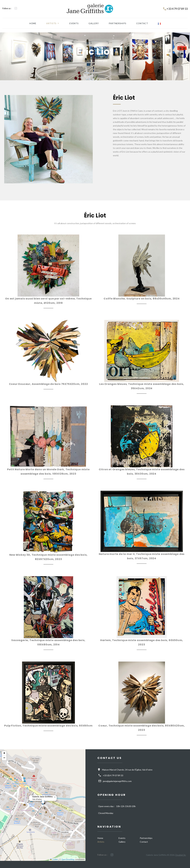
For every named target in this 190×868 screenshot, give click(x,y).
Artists (51, 23)
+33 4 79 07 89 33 (177, 9)
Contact (143, 23)
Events (74, 23)
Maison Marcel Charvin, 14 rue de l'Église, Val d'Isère (127, 770)
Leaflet (54, 859)
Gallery (94, 23)
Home (32, 23)
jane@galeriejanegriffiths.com (117, 781)
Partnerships (118, 23)
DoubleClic (181, 855)
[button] (55, 797)
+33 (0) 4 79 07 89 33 (113, 775)
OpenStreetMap (68, 859)
